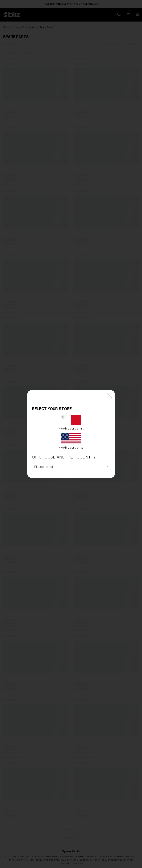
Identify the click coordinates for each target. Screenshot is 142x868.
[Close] (110, 390)
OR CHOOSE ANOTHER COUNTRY (64, 452)
